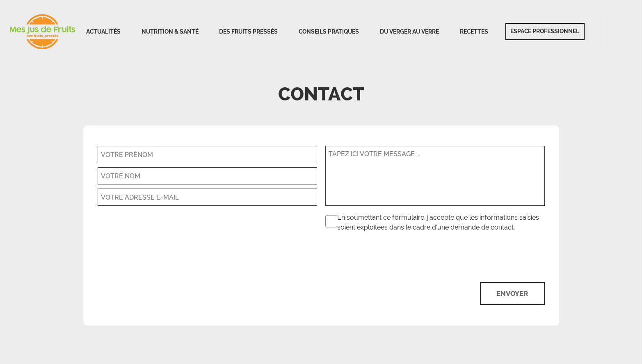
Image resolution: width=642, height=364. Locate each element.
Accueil (43, 32)
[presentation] (482, 256)
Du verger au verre (409, 32)
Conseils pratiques (329, 32)
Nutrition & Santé (170, 32)
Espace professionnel (545, 31)
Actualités (103, 32)
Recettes (474, 32)
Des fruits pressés (248, 32)
